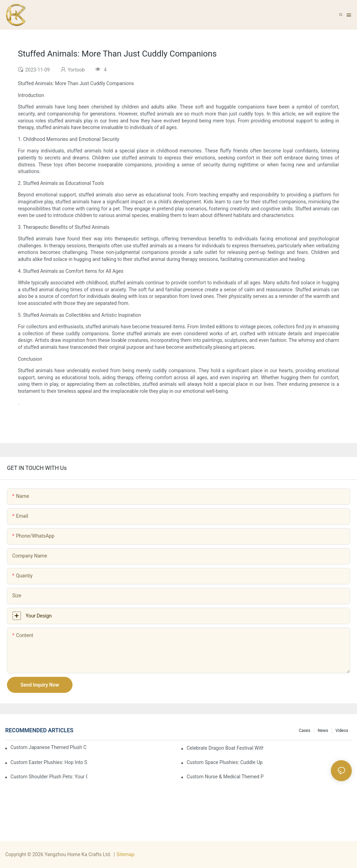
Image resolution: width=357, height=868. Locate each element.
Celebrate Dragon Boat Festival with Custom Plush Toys (225, 748)
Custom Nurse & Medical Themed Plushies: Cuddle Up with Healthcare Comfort (225, 777)
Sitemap (125, 854)
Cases (305, 731)
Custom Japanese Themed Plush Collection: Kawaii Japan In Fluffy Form (48, 747)
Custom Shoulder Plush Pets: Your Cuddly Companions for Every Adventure (49, 777)
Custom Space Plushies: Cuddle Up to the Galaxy (225, 762)
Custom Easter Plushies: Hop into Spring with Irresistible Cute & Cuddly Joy (49, 762)
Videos (342, 731)
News (323, 731)
